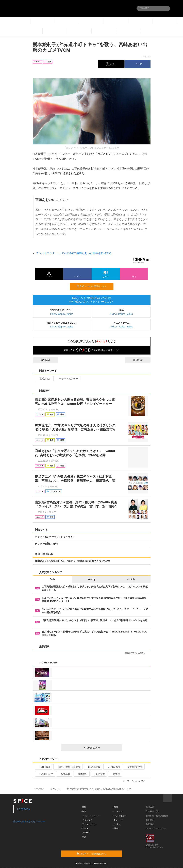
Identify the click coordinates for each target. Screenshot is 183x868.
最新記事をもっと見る (136, 653)
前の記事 (42, 360)
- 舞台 (83, 811)
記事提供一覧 (152, 811)
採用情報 (150, 820)
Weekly (92, 579)
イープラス (39, 789)
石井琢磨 (64, 774)
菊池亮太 (99, 774)
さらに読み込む (101, 748)
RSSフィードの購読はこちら (94, 286)
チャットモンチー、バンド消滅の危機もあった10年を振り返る (74, 253)
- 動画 (115, 807)
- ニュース (117, 811)
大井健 (115, 774)
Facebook (24, 809)
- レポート (117, 820)
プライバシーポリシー (156, 828)
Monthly (131, 579)
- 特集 (115, 828)
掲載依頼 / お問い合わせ (157, 816)
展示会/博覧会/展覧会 (68, 767)
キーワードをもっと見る (135, 781)
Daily (52, 579)
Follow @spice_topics (62, 314)
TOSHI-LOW (45, 774)
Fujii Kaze (43, 767)
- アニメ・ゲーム (88, 824)
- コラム (116, 824)
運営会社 (150, 807)
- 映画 (83, 837)
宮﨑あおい (44, 379)
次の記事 (141, 360)
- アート (84, 828)
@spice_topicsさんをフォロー (29, 821)
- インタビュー (119, 816)
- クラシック (86, 820)
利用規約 (150, 824)
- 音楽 (83, 807)
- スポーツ (85, 833)
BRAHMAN (93, 767)
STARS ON (112, 767)
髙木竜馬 (81, 774)
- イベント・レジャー (90, 816)
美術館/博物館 (134, 767)
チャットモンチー (67, 379)
